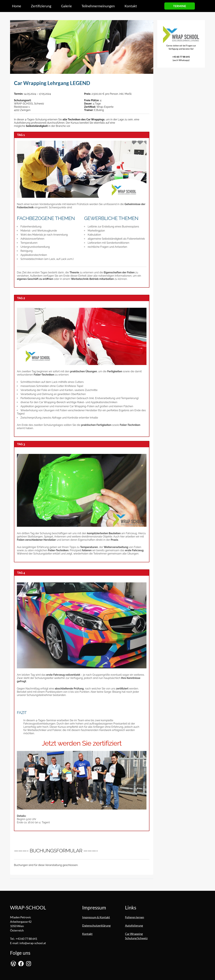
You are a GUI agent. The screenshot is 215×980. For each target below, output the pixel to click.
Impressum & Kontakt (96, 917)
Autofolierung (134, 925)
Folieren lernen (135, 917)
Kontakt (87, 934)
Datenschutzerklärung (96, 925)
